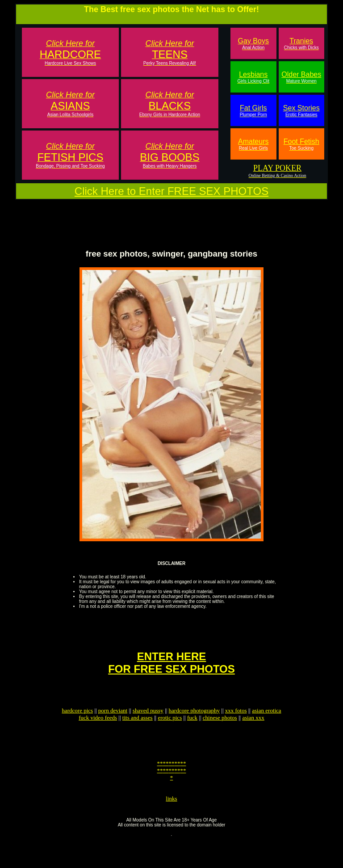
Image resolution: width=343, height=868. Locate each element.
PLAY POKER (277, 168)
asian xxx (253, 734)
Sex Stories (301, 111)
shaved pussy (148, 727)
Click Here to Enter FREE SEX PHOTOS (171, 191)
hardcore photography (194, 727)
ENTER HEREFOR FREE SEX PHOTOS (171, 675)
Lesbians (253, 77)
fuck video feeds (98, 734)
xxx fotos (236, 727)
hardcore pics (77, 727)
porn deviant (113, 727)
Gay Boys (253, 44)
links (171, 824)
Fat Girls (253, 111)
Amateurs (253, 144)
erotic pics (170, 734)
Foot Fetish (301, 144)
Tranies (301, 44)
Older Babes (301, 77)
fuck (192, 734)
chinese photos (220, 734)
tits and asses (138, 734)
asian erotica (266, 727)
